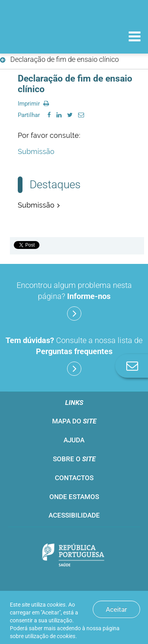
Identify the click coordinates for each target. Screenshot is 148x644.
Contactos (74, 478)
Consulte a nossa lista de (74, 356)
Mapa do (74, 421)
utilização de (50, 636)
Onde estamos (74, 497)
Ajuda (74, 440)
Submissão (36, 151)
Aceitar (116, 609)
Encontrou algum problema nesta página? (74, 301)
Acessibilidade (74, 515)
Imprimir (33, 104)
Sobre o (74, 459)
